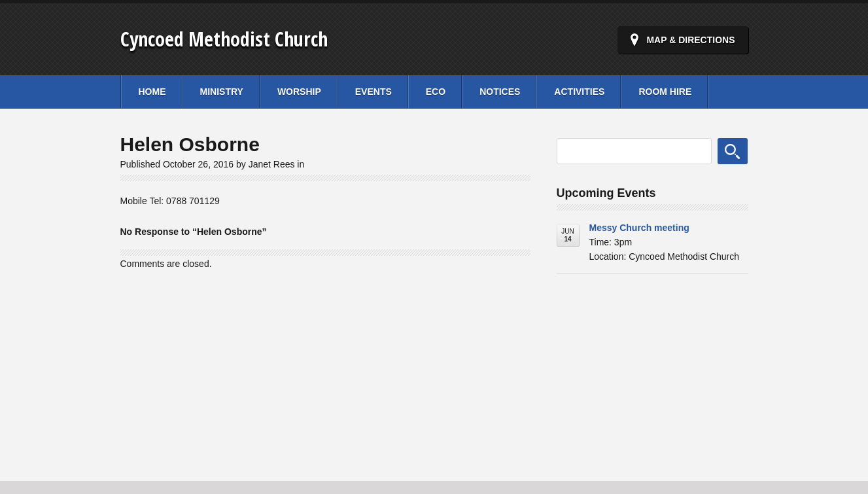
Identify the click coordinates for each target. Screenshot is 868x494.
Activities (579, 92)
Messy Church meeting (639, 228)
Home (152, 92)
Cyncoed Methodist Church (224, 39)
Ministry (222, 92)
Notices (500, 92)
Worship (299, 92)
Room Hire (665, 92)
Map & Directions (690, 40)
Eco (436, 92)
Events (373, 92)
